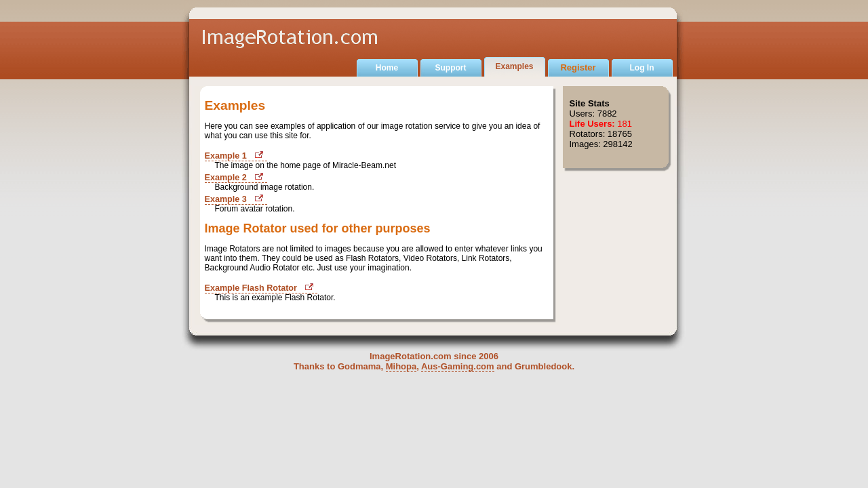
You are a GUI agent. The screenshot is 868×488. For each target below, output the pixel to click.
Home (387, 68)
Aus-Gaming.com (458, 366)
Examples (514, 66)
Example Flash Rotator (251, 288)
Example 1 (226, 156)
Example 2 (226, 178)
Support (451, 68)
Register (578, 67)
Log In (642, 68)
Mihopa (401, 366)
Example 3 (226, 199)
